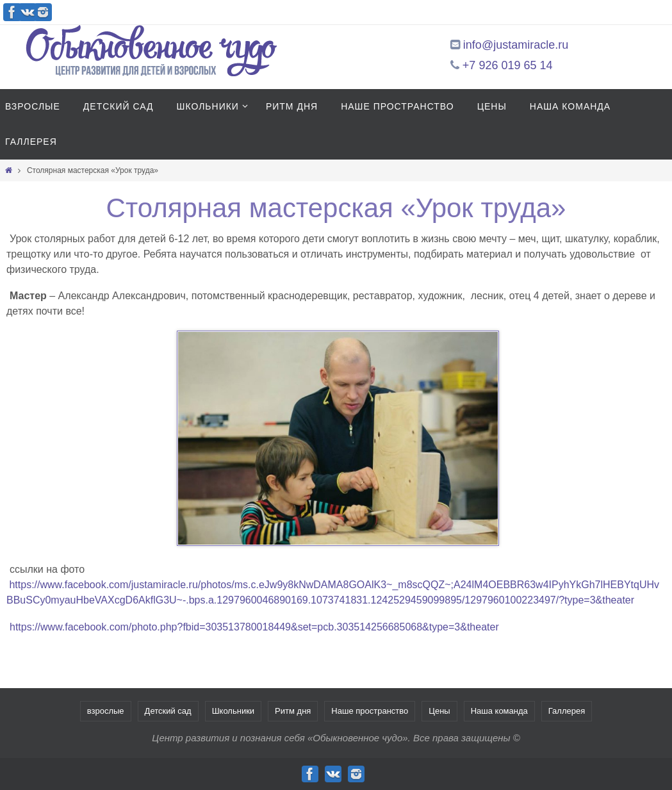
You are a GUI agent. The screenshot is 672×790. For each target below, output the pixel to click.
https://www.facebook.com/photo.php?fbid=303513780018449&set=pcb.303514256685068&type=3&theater (254, 627)
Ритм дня (293, 711)
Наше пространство (370, 711)
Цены (439, 711)
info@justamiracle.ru (516, 45)
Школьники (233, 711)
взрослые (106, 711)
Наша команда (499, 711)
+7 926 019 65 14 (508, 65)
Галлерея (567, 711)
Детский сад (168, 711)
